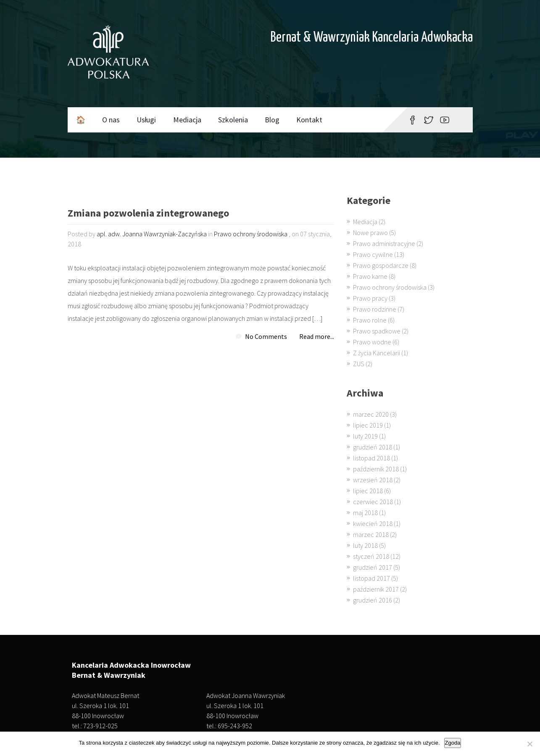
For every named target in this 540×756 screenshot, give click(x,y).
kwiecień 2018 (373, 523)
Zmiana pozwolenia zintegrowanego (148, 214)
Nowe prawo (370, 233)
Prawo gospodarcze (381, 265)
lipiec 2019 (368, 425)
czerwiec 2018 (373, 502)
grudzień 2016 (373, 600)
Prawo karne (370, 276)
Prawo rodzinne (375, 309)
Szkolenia (233, 120)
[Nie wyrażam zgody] (529, 744)
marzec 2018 (371, 534)
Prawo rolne (370, 320)
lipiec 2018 (368, 491)
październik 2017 (376, 589)
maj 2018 (365, 513)
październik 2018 (376, 469)
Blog (272, 120)
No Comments (266, 336)
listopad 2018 (371, 458)
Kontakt (309, 120)
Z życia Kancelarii (377, 353)
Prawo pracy (370, 298)
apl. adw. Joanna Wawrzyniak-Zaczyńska (152, 234)
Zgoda (453, 743)
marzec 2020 (371, 414)
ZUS (359, 364)
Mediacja (187, 120)
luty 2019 (365, 436)
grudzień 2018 (373, 447)
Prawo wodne (372, 342)
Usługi (146, 120)
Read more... (317, 336)
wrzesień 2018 (373, 480)
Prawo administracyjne (384, 243)
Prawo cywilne (373, 254)
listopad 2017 (371, 578)
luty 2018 (365, 545)
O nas (111, 120)
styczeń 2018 (371, 556)
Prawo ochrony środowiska (251, 234)
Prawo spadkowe (377, 331)
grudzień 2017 (373, 567)
